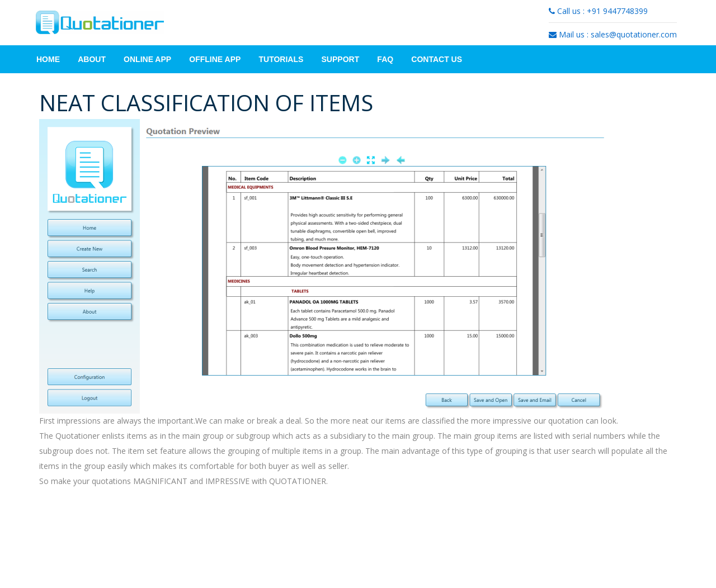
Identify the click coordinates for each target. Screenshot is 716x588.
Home (48, 59)
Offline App (215, 59)
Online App (147, 59)
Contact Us (437, 59)
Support (341, 59)
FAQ (385, 59)
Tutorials (281, 59)
